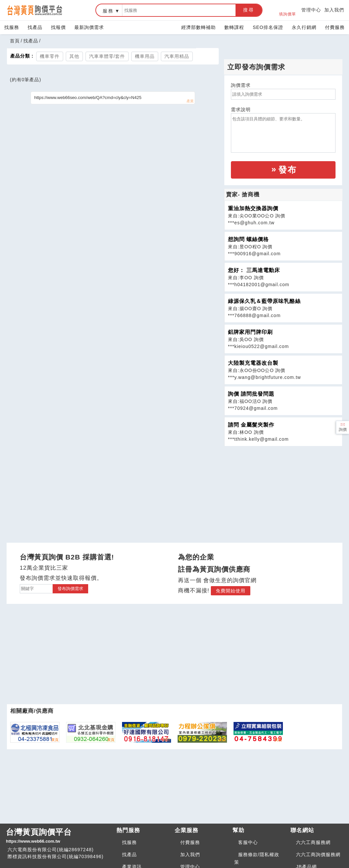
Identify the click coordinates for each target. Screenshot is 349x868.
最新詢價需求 (89, 27)
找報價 (58, 27)
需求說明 (241, 110)
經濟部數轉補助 (199, 27)
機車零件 (50, 56)
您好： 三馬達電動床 (254, 270)
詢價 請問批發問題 (251, 394)
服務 (108, 11)
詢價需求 (241, 85)
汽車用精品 (177, 56)
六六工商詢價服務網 (318, 855)
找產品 (35, 27)
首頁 (15, 41)
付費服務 (335, 27)
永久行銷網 (304, 27)
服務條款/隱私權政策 (257, 858)
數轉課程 (234, 27)
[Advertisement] (283, 492)
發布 (287, 170)
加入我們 (334, 10)
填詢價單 (287, 10)
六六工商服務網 (313, 842)
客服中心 (248, 842)
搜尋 (249, 10)
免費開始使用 (231, 591)
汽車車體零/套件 (107, 56)
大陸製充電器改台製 (253, 363)
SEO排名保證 (268, 27)
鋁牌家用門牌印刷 (250, 332)
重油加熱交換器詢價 (253, 208)
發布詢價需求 (70, 589)
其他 (74, 56)
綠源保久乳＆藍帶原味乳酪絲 (264, 301)
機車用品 (145, 56)
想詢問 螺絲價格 (248, 239)
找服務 (12, 27)
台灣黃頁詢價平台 (59, 836)
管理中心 (311, 10)
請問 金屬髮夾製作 (251, 425)
